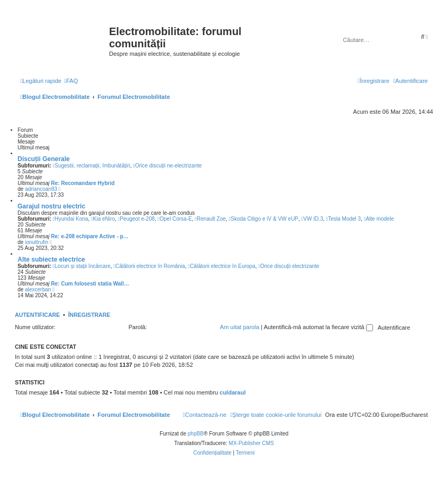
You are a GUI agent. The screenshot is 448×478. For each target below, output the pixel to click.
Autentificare (38, 315)
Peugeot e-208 (136, 219)
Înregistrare (89, 315)
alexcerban (38, 290)
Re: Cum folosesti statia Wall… (90, 284)
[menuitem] (71, 81)
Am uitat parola (239, 327)
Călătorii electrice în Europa (222, 266)
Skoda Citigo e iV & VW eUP (264, 219)
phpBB (196, 434)
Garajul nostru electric (51, 206)
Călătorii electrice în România (149, 266)
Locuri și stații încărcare (82, 266)
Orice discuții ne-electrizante (167, 166)
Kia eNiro (103, 219)
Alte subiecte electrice (51, 259)
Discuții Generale (44, 159)
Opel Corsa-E (175, 219)
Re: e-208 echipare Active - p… (90, 236)
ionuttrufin (37, 242)
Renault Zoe (210, 219)
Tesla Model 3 (343, 219)
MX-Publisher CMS (251, 443)
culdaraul (233, 392)
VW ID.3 (312, 219)
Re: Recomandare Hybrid (83, 183)
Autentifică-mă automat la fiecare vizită (318, 327)
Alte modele (379, 219)
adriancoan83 (41, 189)
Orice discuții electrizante (289, 266)
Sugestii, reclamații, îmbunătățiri (91, 166)
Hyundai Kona (70, 219)
